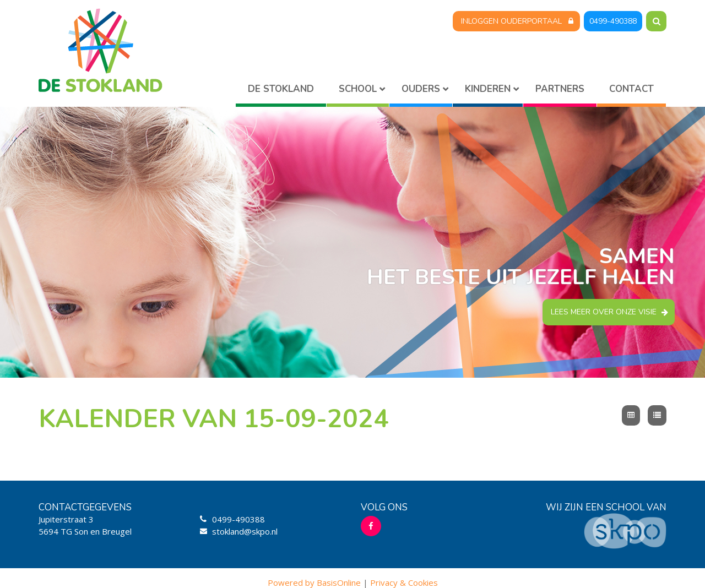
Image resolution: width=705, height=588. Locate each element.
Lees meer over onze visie (604, 312)
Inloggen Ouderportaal (511, 21)
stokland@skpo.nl (245, 531)
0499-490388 (613, 21)
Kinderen (488, 89)
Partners (560, 89)
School (358, 89)
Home (281, 91)
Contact (631, 89)
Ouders (421, 89)
